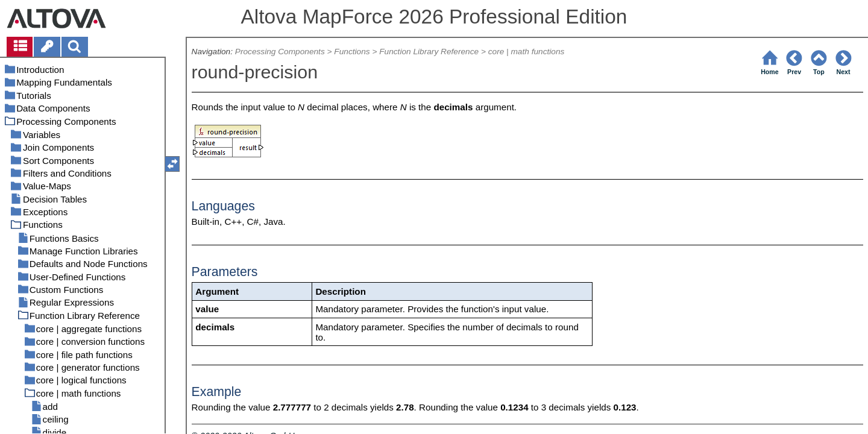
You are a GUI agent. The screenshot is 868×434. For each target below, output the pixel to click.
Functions (352, 52)
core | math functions (527, 52)
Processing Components (280, 52)
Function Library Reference (429, 52)
